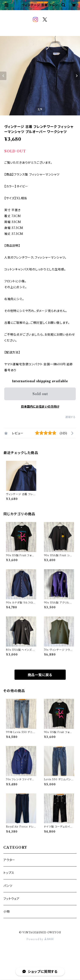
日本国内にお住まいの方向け (40, 407)
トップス (9, 873)
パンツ (8, 886)
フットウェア (12, 899)
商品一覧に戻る (40, 675)
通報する (71, 417)
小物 (7, 912)
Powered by (40, 939)
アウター (9, 860)
